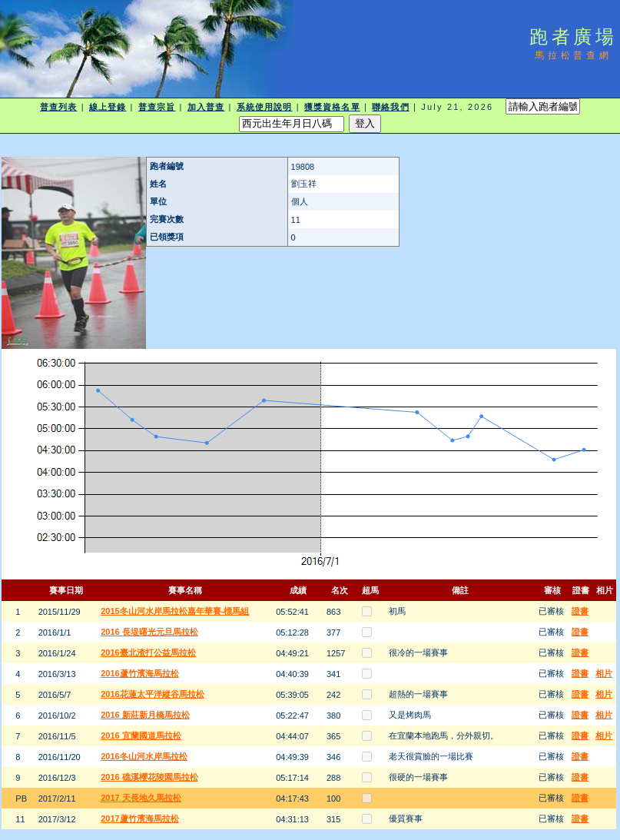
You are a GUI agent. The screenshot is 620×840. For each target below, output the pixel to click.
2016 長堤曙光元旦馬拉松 (149, 632)
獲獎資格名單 (332, 107)
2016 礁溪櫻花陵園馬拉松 (149, 777)
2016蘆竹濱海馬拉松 (139, 673)
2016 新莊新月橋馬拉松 (145, 715)
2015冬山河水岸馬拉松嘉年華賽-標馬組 (175, 611)
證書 (580, 611)
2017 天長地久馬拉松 (141, 798)
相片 (604, 673)
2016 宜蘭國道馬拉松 (141, 735)
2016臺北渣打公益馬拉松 (148, 652)
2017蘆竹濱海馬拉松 (139, 818)
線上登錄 (108, 107)
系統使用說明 (265, 107)
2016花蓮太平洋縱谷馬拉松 (152, 694)
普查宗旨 (157, 107)
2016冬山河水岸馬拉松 (144, 756)
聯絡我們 (390, 107)
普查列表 (58, 107)
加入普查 (206, 107)
